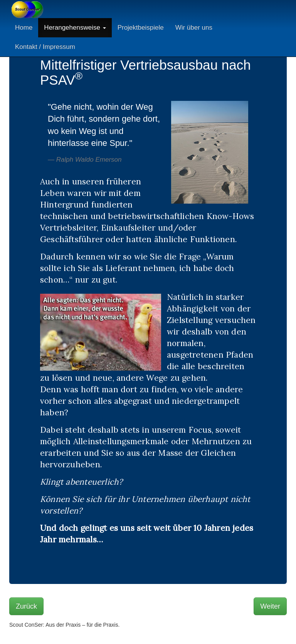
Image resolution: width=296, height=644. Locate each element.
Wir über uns (194, 28)
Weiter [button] (270, 606)
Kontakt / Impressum (45, 47)
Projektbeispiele (141, 28)
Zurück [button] (26, 606)
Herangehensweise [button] (75, 28)
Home (24, 28)
